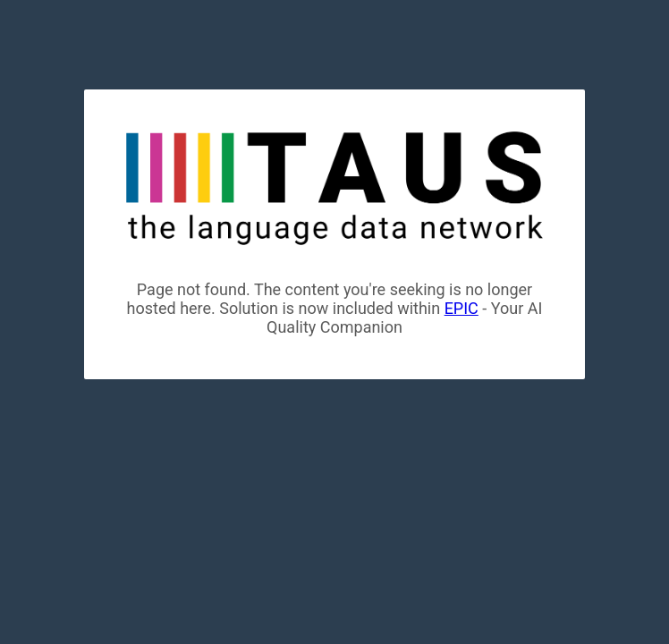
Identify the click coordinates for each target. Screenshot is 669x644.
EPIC (462, 308)
